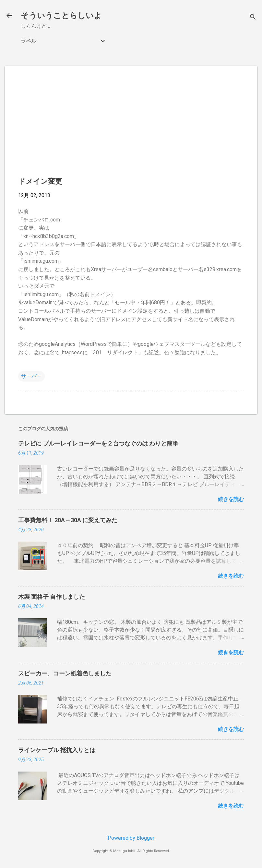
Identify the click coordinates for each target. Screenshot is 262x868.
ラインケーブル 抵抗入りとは (57, 750)
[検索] (253, 18)
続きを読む (231, 499)
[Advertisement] (131, 125)
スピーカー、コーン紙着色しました (65, 673)
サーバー (31, 376)
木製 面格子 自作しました (52, 597)
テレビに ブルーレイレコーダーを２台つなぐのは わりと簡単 (98, 443)
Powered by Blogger (131, 838)
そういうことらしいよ (61, 16)
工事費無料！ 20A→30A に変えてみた (68, 520)
